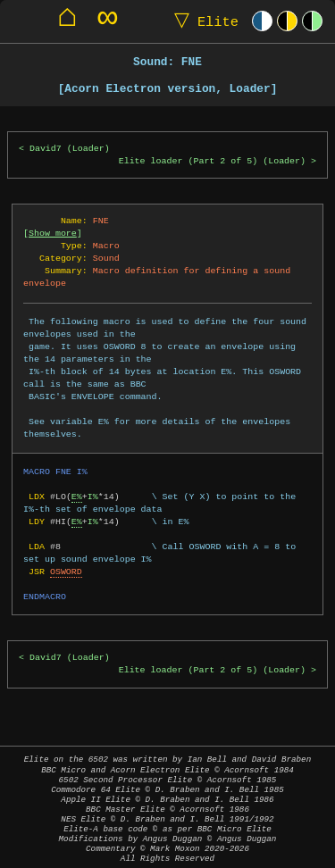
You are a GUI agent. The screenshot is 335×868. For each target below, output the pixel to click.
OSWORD (66, 572)
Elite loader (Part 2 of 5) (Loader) (212, 161)
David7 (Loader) (70, 149)
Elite (202, 21)
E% (77, 497)
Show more (53, 233)
